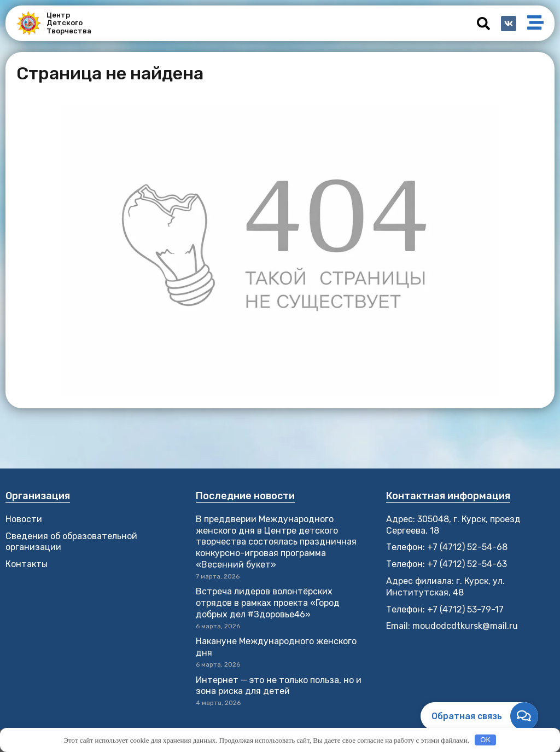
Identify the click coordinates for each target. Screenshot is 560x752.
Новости (24, 519)
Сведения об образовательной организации (71, 542)
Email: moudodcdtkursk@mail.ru (452, 626)
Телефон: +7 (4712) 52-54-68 (447, 547)
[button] (483, 24)
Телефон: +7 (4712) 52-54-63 (447, 564)
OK (485, 740)
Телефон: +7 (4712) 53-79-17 (445, 609)
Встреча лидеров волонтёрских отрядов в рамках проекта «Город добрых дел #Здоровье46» (268, 603)
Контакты (27, 564)
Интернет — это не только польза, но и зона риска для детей (279, 686)
